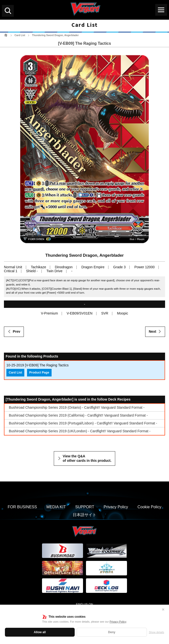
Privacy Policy (118, 622)
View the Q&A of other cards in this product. (87, 458)
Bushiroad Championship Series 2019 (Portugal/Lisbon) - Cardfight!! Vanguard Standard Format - (83, 423)
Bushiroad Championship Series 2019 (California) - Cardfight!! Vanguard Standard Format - (78, 415)
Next (153, 331)
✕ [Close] (163, 610)
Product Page (39, 373)
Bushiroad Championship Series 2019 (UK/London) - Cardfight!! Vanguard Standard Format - (80, 431)
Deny (112, 632)
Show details (156, 632)
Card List (20, 35)
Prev (16, 331)
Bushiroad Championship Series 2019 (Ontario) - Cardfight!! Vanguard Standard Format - (77, 407)
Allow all (40, 632)
